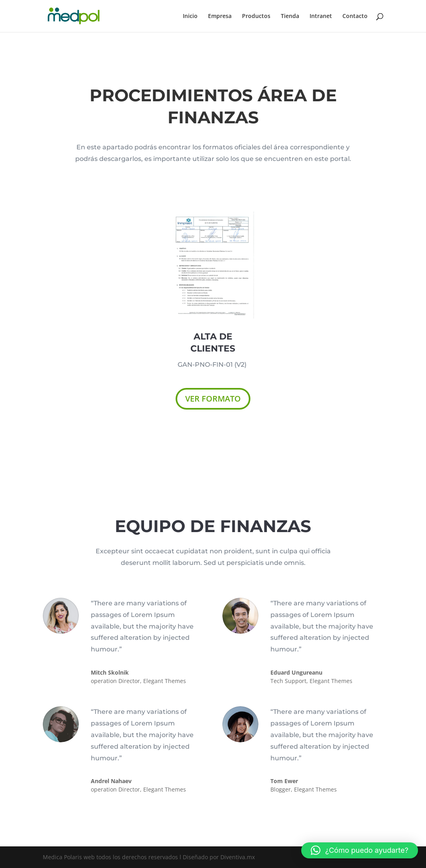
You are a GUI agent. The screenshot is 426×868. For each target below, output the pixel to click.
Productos (256, 16)
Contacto (355, 16)
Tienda (290, 16)
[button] (360, 850)
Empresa (220, 16)
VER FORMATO (213, 399)
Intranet (321, 16)
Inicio (190, 16)
